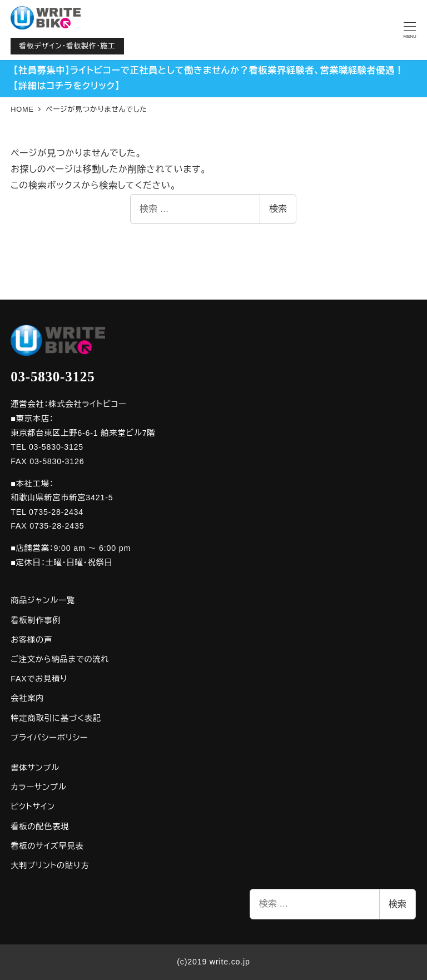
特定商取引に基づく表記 (56, 718)
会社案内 (27, 698)
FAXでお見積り (39, 679)
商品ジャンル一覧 (43, 600)
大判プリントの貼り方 (50, 865)
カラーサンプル (38, 787)
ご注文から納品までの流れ (60, 659)
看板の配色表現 (40, 827)
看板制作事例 (36, 620)
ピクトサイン (33, 807)
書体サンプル (35, 768)
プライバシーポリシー (49, 738)
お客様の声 (31, 640)
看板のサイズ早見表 (47, 846)
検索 (278, 209)
